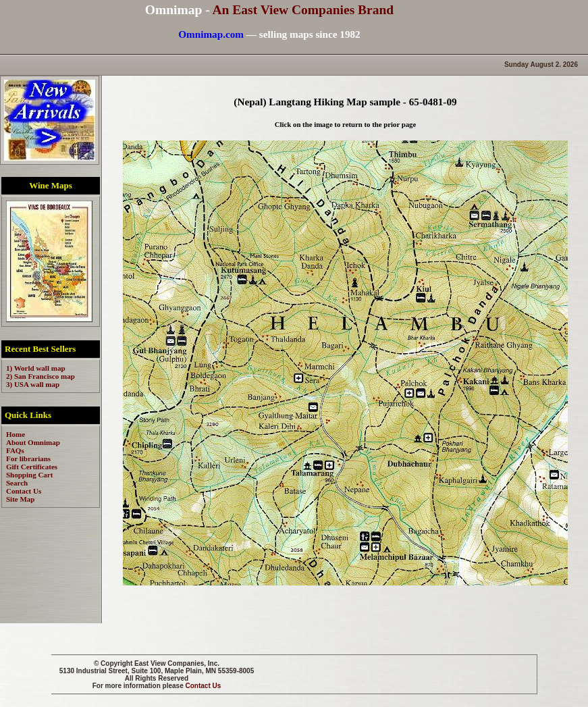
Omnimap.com (211, 34)
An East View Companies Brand (303, 10)
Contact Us (204, 686)
